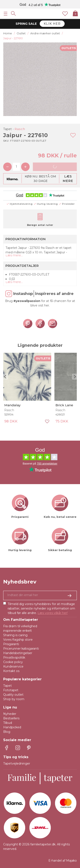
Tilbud (8, 723)
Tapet (7, 686)
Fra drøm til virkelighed (20, 626)
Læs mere (68, 179)
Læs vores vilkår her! (53, 613)
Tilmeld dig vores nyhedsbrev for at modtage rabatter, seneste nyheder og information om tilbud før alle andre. (41, 608)
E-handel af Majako (63, 861)
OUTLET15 (69, 48)
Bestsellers (11, 718)
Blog (7, 732)
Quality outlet (13, 695)
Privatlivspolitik (14, 658)
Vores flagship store (18, 640)
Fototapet (11, 690)
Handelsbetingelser (18, 653)
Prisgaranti (11, 644)
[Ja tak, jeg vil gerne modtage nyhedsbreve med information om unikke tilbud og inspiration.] (40, 595)
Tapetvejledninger (17, 763)
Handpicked (12, 727)
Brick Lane (64, 405)
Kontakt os (11, 671)
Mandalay (12, 405)
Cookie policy (13, 662)
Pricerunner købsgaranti (21, 649)
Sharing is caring (15, 635)
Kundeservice (13, 666)
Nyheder (10, 714)
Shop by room (14, 699)
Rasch (20, 129)
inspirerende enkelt (17, 631)
